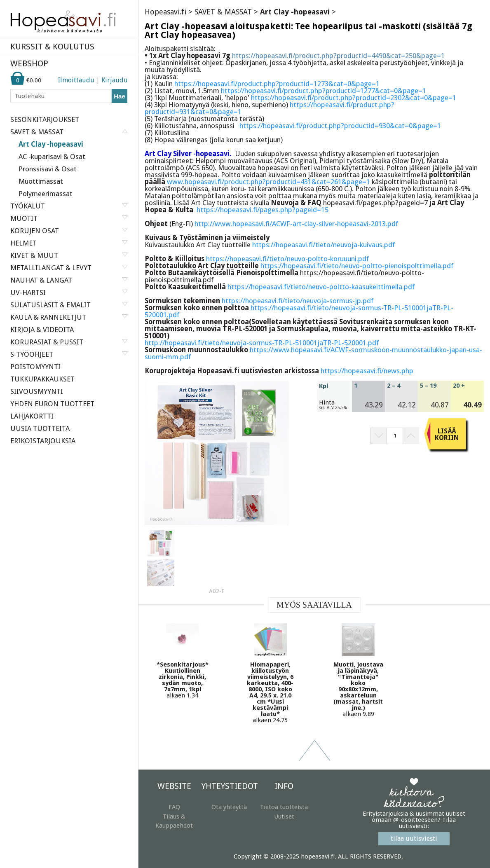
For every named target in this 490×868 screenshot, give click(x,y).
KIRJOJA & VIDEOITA (42, 330)
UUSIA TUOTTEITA (40, 428)
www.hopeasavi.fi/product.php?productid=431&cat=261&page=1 (268, 182)
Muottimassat (41, 181)
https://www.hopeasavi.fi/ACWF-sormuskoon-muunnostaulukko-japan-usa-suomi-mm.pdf (313, 353)
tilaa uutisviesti (414, 839)
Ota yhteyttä (229, 807)
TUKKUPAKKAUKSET (42, 379)
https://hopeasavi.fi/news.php (367, 371)
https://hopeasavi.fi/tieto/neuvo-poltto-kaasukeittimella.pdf (321, 287)
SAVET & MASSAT (223, 12)
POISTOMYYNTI (35, 367)
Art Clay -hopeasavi (51, 144)
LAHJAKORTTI (32, 416)
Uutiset (284, 817)
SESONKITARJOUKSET (45, 119)
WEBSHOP (29, 63)
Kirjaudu (115, 80)
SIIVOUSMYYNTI (37, 391)
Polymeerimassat (46, 194)
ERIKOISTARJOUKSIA (43, 441)
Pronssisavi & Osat (48, 169)
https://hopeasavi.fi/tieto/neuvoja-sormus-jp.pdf (298, 301)
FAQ (174, 807)
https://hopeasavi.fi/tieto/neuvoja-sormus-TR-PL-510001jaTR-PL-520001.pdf (299, 311)
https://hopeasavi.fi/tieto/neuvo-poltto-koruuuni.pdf (287, 259)
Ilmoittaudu (76, 80)
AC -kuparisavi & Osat (52, 157)
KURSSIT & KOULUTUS (52, 47)
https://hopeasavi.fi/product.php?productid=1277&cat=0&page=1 (324, 91)
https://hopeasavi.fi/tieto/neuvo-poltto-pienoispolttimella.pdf (357, 266)
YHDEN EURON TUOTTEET (52, 404)
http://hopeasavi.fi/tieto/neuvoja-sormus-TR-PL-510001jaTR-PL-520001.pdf (262, 343)
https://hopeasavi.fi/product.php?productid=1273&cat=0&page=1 (277, 84)
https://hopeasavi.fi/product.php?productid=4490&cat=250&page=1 (338, 56)
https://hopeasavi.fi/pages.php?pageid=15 (263, 210)
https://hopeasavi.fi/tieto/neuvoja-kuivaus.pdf (324, 245)
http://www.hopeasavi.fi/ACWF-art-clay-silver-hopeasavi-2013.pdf (296, 224)
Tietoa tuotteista (284, 807)
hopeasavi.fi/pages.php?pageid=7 (375, 203)
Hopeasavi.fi (165, 12)
